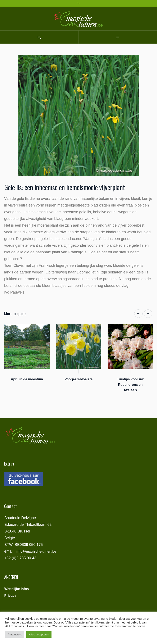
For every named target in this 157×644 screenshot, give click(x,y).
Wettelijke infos (16, 589)
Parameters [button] (15, 634)
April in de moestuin (27, 379)
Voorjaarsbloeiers (79, 379)
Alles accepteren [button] (39, 634)
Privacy (10, 596)
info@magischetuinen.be (36, 551)
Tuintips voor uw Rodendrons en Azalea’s (130, 385)
